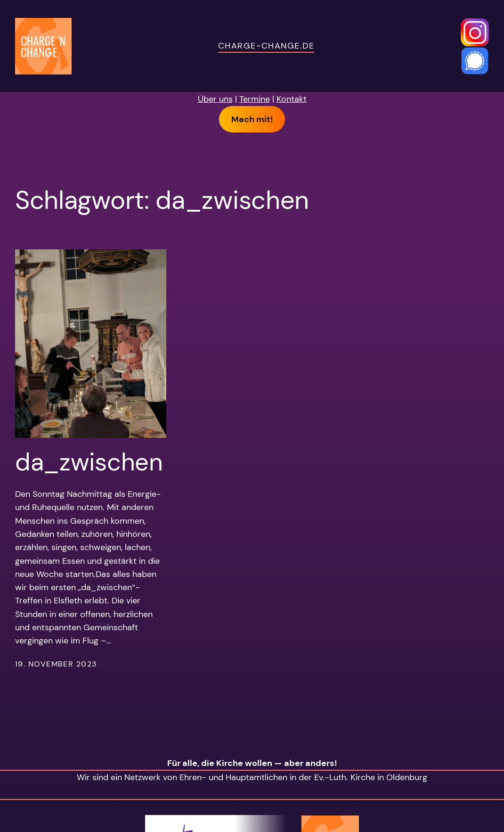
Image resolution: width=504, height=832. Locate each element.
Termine (255, 99)
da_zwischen (89, 462)
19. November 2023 (56, 664)
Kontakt (292, 99)
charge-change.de (266, 45)
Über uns (215, 99)
